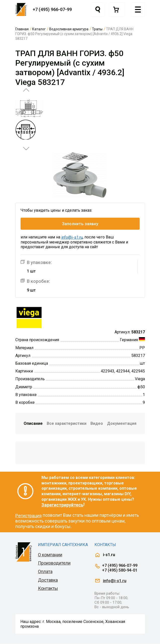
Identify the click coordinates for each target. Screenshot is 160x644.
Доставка (48, 580)
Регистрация (29, 516)
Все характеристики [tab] (67, 423)
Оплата (45, 571)
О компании (50, 555)
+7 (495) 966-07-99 (52, 9)
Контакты (48, 588)
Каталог (39, 29)
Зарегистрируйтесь (62, 505)
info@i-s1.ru (72, 237)
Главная (22, 29)
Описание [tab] (33, 423)
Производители (54, 563)
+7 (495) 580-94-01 (120, 570)
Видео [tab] (97, 423)
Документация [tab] (122, 423)
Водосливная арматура (69, 29)
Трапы (97, 29)
